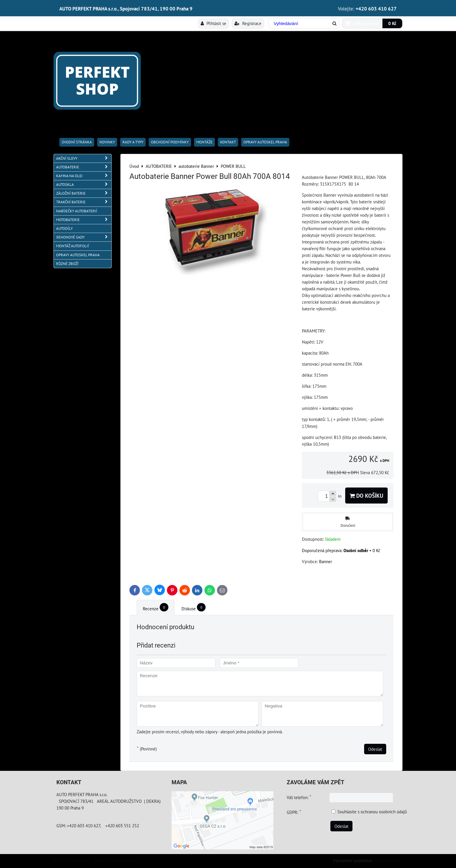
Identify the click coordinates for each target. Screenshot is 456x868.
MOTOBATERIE (84, 220)
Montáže (204, 142)
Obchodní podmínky (170, 142)
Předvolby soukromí (71, 860)
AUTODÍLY (64, 228)
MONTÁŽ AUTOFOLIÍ (73, 246)
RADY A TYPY (133, 142)
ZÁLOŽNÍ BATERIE (84, 193)
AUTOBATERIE (84, 167)
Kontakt (228, 142)
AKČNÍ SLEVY (84, 158)
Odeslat (375, 749)
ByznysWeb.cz (386, 860)
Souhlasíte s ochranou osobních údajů (372, 812)
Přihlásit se (213, 23)
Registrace (248, 23)
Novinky (107, 142)
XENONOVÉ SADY (84, 237)
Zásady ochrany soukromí (116, 860)
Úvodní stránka (77, 142)
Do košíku (366, 496)
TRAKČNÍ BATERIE (84, 202)
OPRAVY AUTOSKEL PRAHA (265, 142)
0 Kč (392, 23)
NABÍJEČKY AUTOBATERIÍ (77, 211)
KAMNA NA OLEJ (84, 176)
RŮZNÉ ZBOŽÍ (67, 264)
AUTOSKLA (84, 185)
